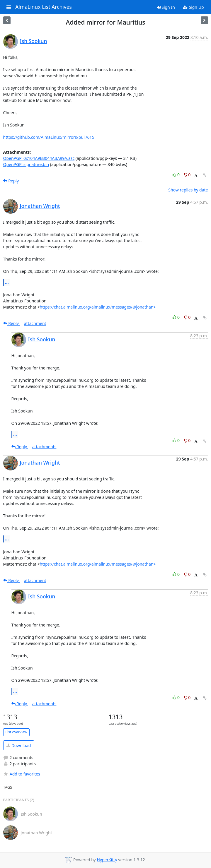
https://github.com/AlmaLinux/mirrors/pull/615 (49, 137)
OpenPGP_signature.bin (26, 164)
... (7, 282)
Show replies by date (188, 190)
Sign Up (194, 7)
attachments (44, 447)
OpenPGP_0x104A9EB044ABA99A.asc (39, 158)
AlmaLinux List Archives (44, 7)
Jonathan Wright (40, 206)
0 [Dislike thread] (187, 175)
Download (19, 745)
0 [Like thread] (177, 175)
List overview (16, 732)
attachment (35, 323)
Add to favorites (22, 774)
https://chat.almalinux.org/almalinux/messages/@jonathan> (98, 307)
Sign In (166, 7)
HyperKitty (107, 860)
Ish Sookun (34, 41)
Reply (11, 181)
